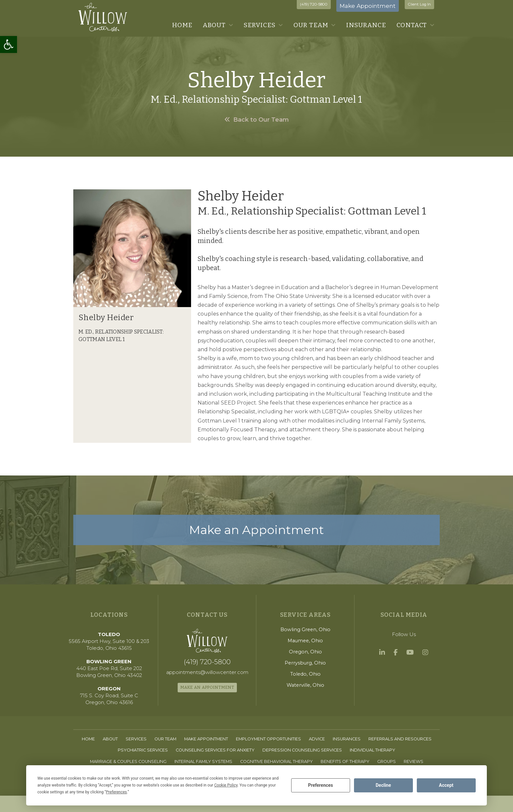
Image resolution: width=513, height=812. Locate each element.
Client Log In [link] (419, 4)
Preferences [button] (116, 792)
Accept (446, 785)
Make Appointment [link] (368, 6)
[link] (9, 44)
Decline (383, 785)
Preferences (320, 785)
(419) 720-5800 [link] (314, 4)
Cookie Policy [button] (226, 785)
